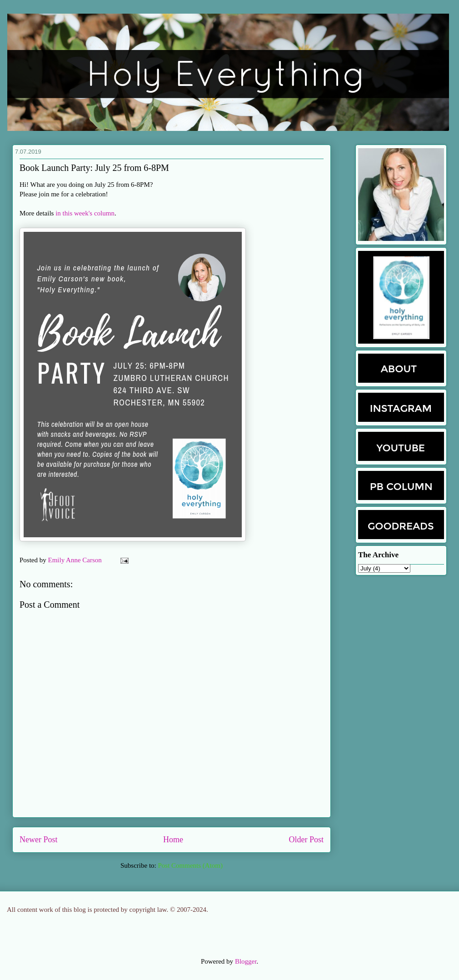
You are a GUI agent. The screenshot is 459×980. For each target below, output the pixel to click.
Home (173, 840)
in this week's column (85, 213)
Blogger (246, 961)
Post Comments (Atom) (190, 865)
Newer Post (39, 840)
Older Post (307, 840)
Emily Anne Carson (76, 560)
